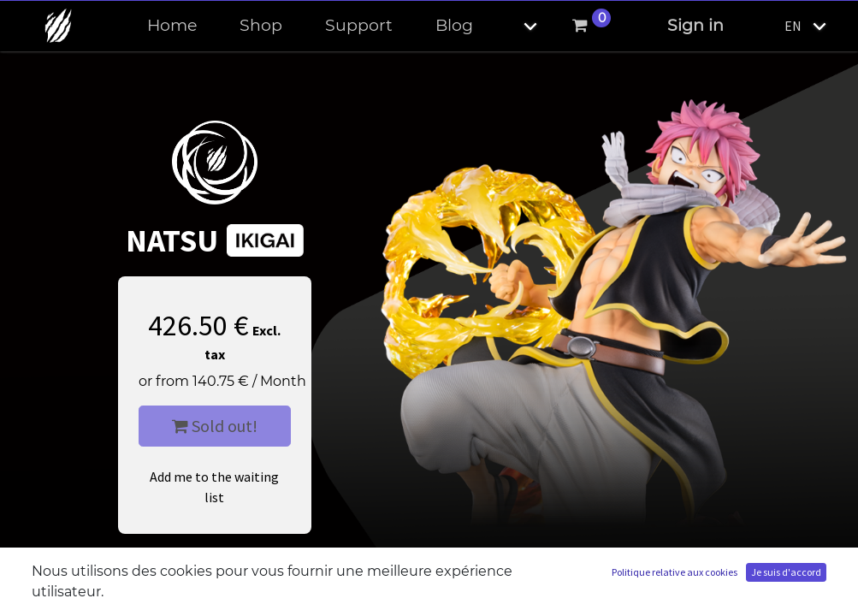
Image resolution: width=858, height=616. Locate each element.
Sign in (695, 25)
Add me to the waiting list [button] (214, 487)
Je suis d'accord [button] (786, 572)
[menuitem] (172, 26)
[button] (516, 26)
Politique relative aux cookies (675, 572)
